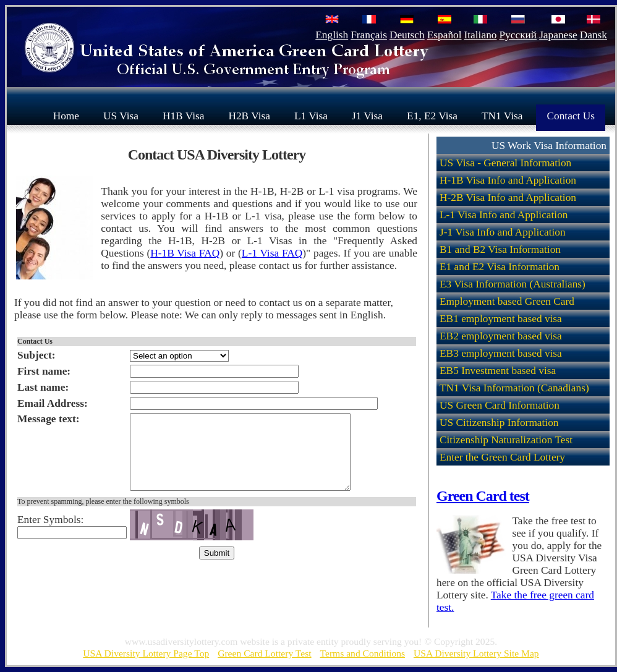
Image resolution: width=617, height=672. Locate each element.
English (332, 35)
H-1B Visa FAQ (185, 253)
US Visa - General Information (505, 163)
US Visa (121, 115)
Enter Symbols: (50, 534)
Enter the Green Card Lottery (502, 457)
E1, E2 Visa (432, 115)
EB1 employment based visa (501, 319)
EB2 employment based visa (501, 336)
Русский (518, 35)
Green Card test (483, 496)
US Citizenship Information (499, 423)
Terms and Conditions (363, 653)
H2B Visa (249, 115)
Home (66, 115)
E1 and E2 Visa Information (500, 267)
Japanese (558, 35)
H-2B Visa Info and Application (508, 198)
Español (445, 35)
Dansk (594, 35)
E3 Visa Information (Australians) (513, 284)
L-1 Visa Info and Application (504, 215)
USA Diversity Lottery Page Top (146, 653)
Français (369, 35)
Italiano (481, 35)
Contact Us (571, 115)
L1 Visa (311, 115)
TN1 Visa (502, 115)
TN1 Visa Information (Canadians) (514, 388)
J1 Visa (367, 115)
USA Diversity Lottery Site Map (476, 653)
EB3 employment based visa (501, 353)
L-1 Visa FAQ (272, 253)
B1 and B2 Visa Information (500, 249)
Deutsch (407, 35)
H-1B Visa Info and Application (508, 180)
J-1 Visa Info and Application (503, 232)
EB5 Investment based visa (498, 371)
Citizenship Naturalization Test (506, 440)
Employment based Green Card (507, 301)
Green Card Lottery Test (264, 653)
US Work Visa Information (549, 146)
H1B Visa (183, 115)
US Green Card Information (500, 405)
